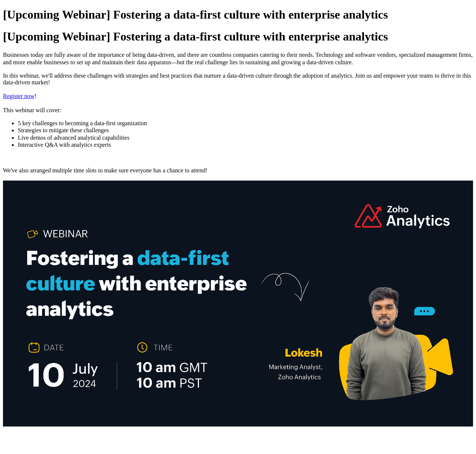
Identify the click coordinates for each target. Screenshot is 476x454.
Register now (19, 96)
